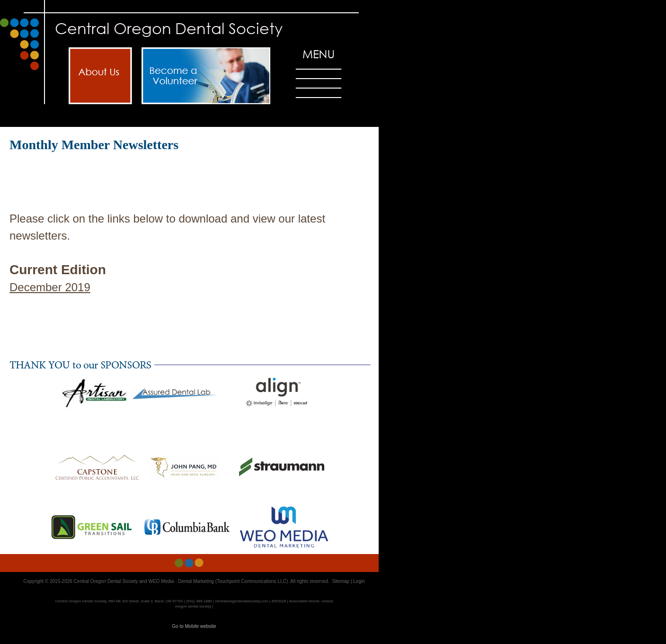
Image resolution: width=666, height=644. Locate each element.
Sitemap (341, 581)
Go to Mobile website (194, 626)
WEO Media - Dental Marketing (181, 581)
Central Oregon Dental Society (106, 581)
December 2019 (50, 287)
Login (359, 581)
